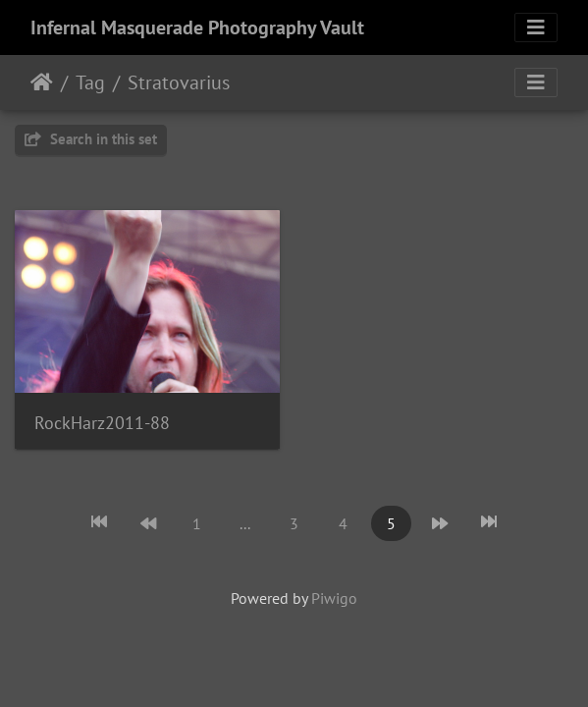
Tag (90, 82)
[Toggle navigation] (536, 27)
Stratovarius (179, 82)
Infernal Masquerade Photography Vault (197, 27)
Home (42, 82)
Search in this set (91, 139)
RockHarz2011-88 (102, 423)
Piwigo (334, 598)
